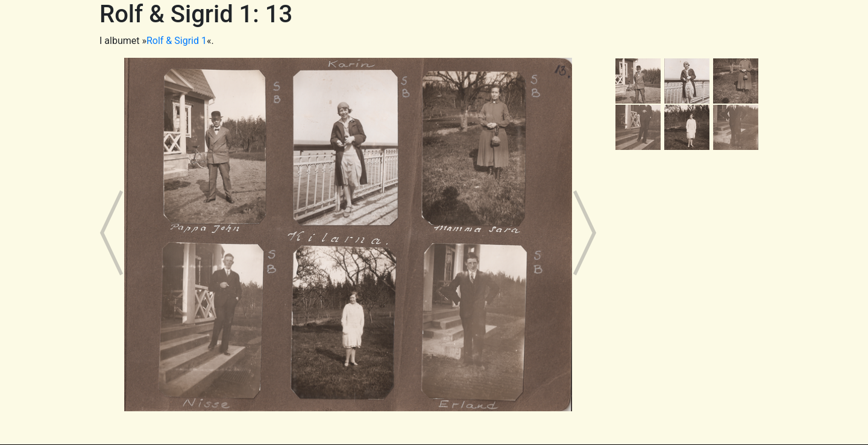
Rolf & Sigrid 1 (177, 41)
